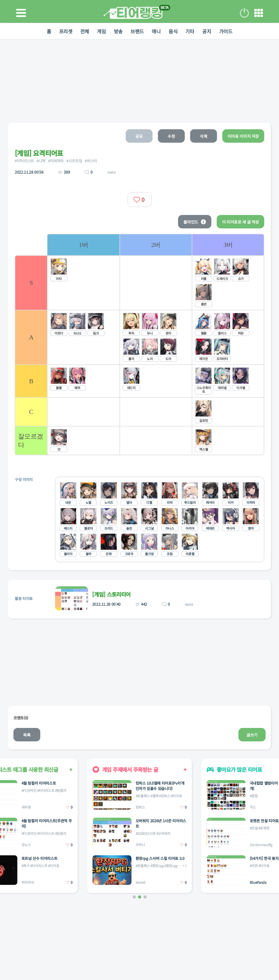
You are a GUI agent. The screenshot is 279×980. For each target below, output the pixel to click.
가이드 (226, 31)
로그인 (244, 13)
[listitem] (83, 344)
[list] (156, 344)
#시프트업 (74, 161)
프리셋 (65, 31)
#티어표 (54, 866)
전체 (84, 31)
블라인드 (195, 222)
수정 (171, 136)
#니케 (41, 161)
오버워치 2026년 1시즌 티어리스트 (161, 823)
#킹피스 (165, 796)
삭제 (203, 136)
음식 (173, 31)
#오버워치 (163, 833)
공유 (139, 136)
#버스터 (91, 161)
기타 (190, 31)
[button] (134, 897)
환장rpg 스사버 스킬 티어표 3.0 (160, 858)
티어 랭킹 (133, 13)
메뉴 (259, 13)
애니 (156, 31)
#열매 (154, 796)
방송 (118, 31)
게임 (101, 31)
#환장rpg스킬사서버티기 (182, 866)
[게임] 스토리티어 (111, 594)
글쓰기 (252, 735)
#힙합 (254, 796)
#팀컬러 (61, 790)
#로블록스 (143, 796)
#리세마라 (56, 161)
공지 (207, 31)
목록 (27, 735)
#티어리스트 (24, 161)
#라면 (254, 866)
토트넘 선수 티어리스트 (39, 858)
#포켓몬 (264, 828)
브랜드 (137, 31)
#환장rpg (157, 866)
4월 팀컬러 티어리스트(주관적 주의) (47, 823)
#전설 (254, 828)
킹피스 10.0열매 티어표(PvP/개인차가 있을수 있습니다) (160, 786)
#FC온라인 (29, 790)
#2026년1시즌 (146, 833)
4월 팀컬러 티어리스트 (39, 783)
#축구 (26, 866)
